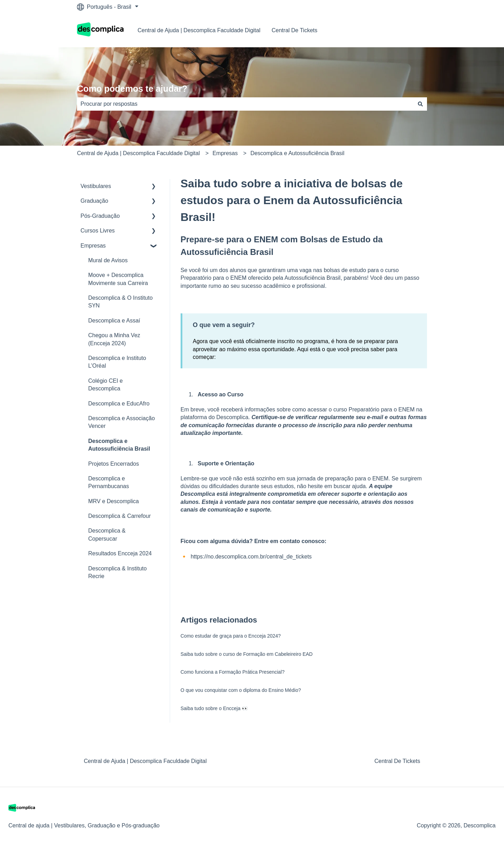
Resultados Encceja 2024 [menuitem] (120, 553)
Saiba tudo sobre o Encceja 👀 (214, 708)
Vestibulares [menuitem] (96, 186)
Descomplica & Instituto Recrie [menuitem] (117, 572)
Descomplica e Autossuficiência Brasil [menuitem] (119, 445)
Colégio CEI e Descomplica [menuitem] (106, 385)
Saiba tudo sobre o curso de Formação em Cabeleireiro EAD (247, 654)
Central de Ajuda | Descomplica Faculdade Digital (199, 30)
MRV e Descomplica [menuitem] (114, 501)
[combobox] (245, 104)
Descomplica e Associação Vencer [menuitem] (121, 422)
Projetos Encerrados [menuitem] (114, 464)
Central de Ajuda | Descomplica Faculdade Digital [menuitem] (145, 761)
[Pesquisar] (420, 104)
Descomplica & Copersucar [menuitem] (107, 534)
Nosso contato (402, 30)
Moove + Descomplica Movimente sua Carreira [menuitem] (118, 279)
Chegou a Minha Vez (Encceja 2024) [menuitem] (114, 339)
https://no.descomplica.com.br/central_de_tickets (251, 557)
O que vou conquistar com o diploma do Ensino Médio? (241, 690)
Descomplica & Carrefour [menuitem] (120, 516)
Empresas (225, 153)
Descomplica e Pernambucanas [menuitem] (109, 482)
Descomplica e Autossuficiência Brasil (297, 153)
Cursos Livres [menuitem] (98, 231)
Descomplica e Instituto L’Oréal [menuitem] (117, 362)
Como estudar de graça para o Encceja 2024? (231, 636)
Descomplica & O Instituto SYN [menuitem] (120, 302)
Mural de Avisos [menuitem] (108, 260)
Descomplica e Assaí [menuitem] (114, 321)
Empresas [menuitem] (93, 246)
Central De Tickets (295, 30)
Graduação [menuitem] (94, 201)
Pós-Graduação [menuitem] (100, 216)
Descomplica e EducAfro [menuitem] (119, 404)
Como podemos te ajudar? (132, 89)
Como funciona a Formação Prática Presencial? (233, 672)
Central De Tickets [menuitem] (397, 761)
